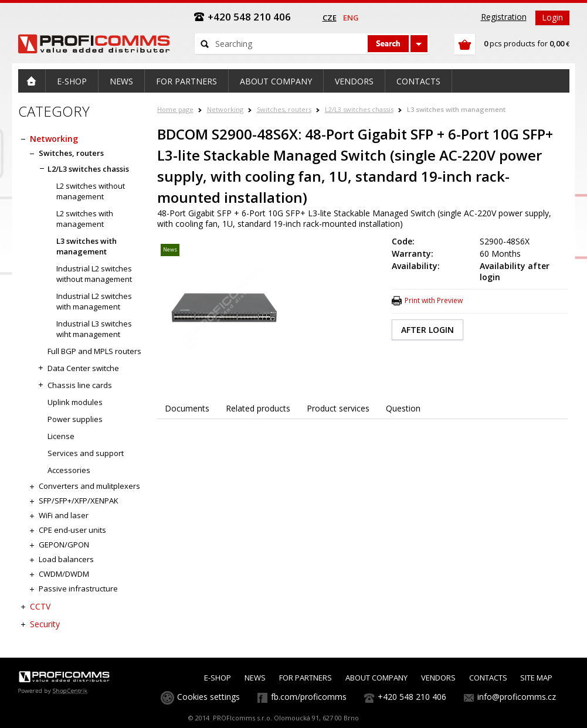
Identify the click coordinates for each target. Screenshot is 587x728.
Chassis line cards (80, 385)
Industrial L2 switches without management (94, 274)
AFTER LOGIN (427, 330)
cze (330, 18)
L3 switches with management (456, 109)
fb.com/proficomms (309, 697)
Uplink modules (75, 402)
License (61, 436)
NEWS (255, 678)
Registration (504, 17)
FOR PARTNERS (306, 678)
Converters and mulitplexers (89, 486)
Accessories (69, 470)
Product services (338, 408)
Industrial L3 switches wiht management (94, 329)
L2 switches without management (91, 191)
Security (45, 624)
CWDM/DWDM (64, 574)
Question (403, 408)
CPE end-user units (72, 530)
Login (552, 17)
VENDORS (438, 678)
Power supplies (75, 419)
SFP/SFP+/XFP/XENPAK (79, 501)
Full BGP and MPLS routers (94, 351)
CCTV (40, 606)
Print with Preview (434, 300)
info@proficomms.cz (517, 697)
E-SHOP (218, 678)
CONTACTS (488, 678)
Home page (175, 109)
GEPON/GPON (64, 545)
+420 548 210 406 (412, 697)
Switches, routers (284, 109)
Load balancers (66, 559)
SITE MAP (536, 678)
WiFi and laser (64, 515)
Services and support (86, 453)
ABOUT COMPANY (376, 678)
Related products (258, 408)
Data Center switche (83, 368)
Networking (225, 109)
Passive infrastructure (78, 588)
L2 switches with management (85, 219)
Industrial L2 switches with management (94, 301)
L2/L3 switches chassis (359, 109)
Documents (187, 408)
